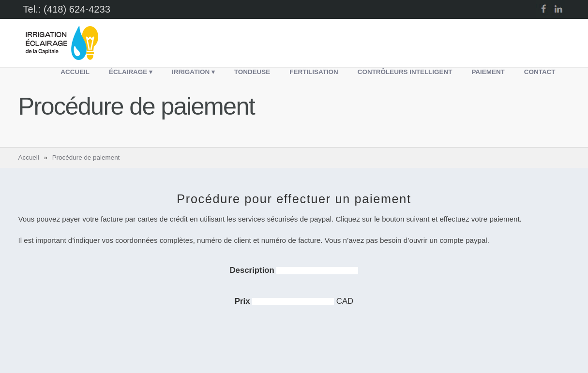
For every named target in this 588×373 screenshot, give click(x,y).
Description (253, 270)
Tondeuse (252, 72)
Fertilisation (314, 72)
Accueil (75, 72)
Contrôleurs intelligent (405, 72)
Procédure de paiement (86, 157)
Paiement (488, 72)
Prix (243, 301)
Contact (540, 72)
